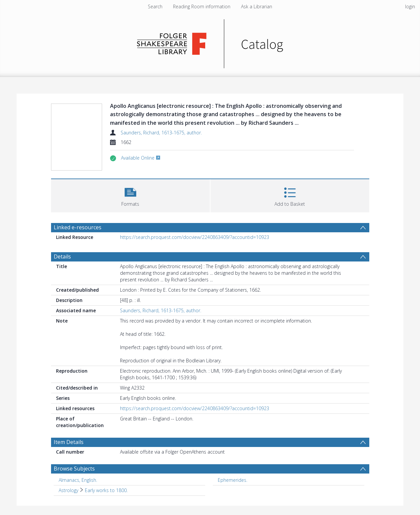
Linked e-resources (78, 227)
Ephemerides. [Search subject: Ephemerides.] (233, 480)
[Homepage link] (210, 42)
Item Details (69, 442)
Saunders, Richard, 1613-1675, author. (161, 133)
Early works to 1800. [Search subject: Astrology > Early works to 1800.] (106, 490)
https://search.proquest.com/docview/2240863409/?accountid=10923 (195, 237)
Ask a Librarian (257, 6)
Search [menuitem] (155, 6)
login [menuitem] (410, 6)
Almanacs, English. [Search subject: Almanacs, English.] (78, 480)
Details (62, 257)
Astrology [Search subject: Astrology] (68, 490)
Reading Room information (202, 6)
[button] (130, 195)
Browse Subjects (74, 469)
